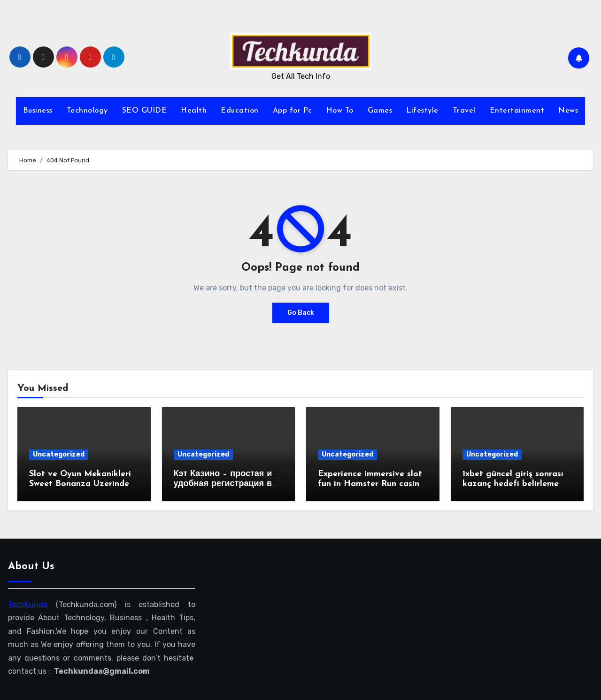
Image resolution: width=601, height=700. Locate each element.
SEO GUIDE (145, 111)
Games (380, 111)
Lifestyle (422, 111)
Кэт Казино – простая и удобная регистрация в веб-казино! (223, 484)
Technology (87, 111)
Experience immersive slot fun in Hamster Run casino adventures (371, 484)
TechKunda (28, 605)
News (568, 111)
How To (340, 111)
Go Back (301, 313)
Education (240, 111)
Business (38, 111)
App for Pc (293, 111)
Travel (464, 111)
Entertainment (517, 111)
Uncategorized (59, 454)
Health (194, 111)
